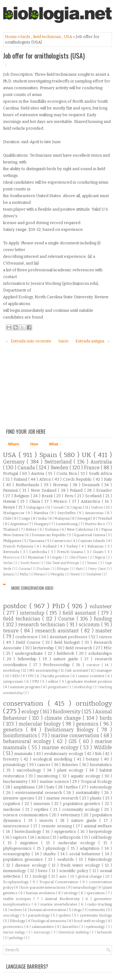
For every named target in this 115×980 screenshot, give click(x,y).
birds (26, 37)
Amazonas (95, 513)
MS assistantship (44, 670)
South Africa (101, 473)
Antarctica (91, 501)
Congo (25, 518)
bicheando (104, 932)
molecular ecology (79, 843)
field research (79, 648)
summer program (25, 687)
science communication (26, 815)
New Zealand (45, 490)
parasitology (39, 915)
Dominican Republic (49, 535)
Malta (24, 574)
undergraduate (30, 653)
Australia (101, 462)
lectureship (44, 648)
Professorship (58, 665)
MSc (108, 648)
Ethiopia (63, 569)
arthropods (71, 837)
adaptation (90, 848)
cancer (44, 765)
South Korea (30, 563)
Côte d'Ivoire (79, 557)
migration (31, 843)
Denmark (92, 485)
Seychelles (67, 513)
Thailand (11, 529)
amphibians (25, 787)
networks (98, 910)
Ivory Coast (98, 569)
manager (104, 670)
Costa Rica (67, 473)
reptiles (42, 809)
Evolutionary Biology (71, 730)
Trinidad (105, 518)
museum (42, 804)
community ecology (82, 809)
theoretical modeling (74, 932)
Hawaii (10, 501)
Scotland (94, 496)
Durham (44, 569)
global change (91, 876)
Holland (50, 546)
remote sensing (57, 826)
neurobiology (85, 887)
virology (71, 893)
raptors (20, 837)
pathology (17, 938)
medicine (13, 809)
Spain (49, 455)
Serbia (8, 563)
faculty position (56, 676)
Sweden (60, 468)
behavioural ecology (28, 741)
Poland (77, 490)
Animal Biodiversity (64, 899)
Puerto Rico (95, 524)
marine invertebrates (59, 904)
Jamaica (9, 574)
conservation (25, 704)
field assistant (80, 613)
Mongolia (58, 574)
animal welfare (98, 826)
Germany (15, 462)
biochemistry (16, 782)
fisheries (71, 765)
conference (27, 637)
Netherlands (28, 485)
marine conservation (76, 736)
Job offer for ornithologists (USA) (44, 55)
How (34, 444)
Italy (108, 479)
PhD (60, 606)
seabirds (67, 859)
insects (48, 820)
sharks (50, 854)
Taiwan (92, 563)
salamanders (43, 927)
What (54, 444)
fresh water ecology (81, 865)
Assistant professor (69, 637)
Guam (99, 552)
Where (14, 444)
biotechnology (29, 831)
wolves (16, 910)
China (36, 501)
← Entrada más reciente (28, 341)
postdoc (16, 606)
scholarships (100, 653)
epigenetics (66, 831)
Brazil (48, 496)
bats (51, 787)
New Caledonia (80, 529)
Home (11, 37)
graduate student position (90, 681)
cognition (12, 804)
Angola (57, 557)
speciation (96, 893)
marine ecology (61, 747)
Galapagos (36, 507)
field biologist (68, 642)
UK (88, 455)
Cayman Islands (92, 541)
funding (103, 619)
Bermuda (12, 552)
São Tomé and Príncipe (63, 563)
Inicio (63, 341)
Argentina (19, 524)
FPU (36, 681)
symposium (14, 681)
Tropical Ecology (96, 782)
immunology (15, 871)
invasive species (19, 798)
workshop (12, 670)
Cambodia (39, 552)
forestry (12, 759)
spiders (65, 915)
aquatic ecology (86, 776)
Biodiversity (67, 712)
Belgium (22, 496)
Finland (21, 479)
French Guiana (71, 552)
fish (99, 754)
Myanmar (36, 557)
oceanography (17, 854)
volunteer (101, 606)
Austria (38, 473)
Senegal (84, 518)
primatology (15, 765)
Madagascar (14, 513)
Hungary (42, 524)
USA (68, 37)
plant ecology (72, 770)
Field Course (29, 642)
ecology (31, 712)
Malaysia (62, 518)
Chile (8, 518)
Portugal (11, 473)
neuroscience (17, 826)
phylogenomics (18, 848)
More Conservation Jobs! (32, 588)
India (42, 518)
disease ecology (32, 865)
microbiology (30, 770)
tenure (12, 631)
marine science (55, 782)
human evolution (41, 893)
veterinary (71, 815)
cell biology (102, 837)
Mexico (61, 501)
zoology (41, 876)
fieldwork (66, 653)
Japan (78, 507)
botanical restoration (48, 910)
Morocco (12, 557)
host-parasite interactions (44, 887)
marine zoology (15, 932)
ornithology (94, 704)
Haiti (80, 569)
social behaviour (86, 854)
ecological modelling (54, 759)
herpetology (101, 831)
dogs (78, 910)
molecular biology (41, 724)
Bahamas (96, 546)
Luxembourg (67, 524)
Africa (46, 479)
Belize (32, 529)
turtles (73, 787)
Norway (61, 485)
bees (44, 871)
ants (63, 876)
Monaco (40, 574)
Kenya (10, 507)
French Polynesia (19, 546)
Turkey (73, 546)
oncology (12, 915)
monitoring (48, 776)
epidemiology (96, 927)
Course (67, 619)
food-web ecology (90, 921)
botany (94, 759)
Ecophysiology (17, 882)
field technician (48, 37)
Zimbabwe (94, 574)
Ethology (18, 921)
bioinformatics (21, 736)
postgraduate (58, 687)
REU (16, 676)
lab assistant (78, 670)
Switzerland (59, 462)
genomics (88, 724)
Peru (70, 496)
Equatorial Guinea (90, 535)
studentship (83, 687)
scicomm (90, 625)
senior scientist (92, 676)
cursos (105, 637)
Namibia (42, 513)
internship (33, 613)
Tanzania (37, 541)
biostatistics (101, 765)
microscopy (42, 932)
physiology (57, 848)
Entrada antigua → (93, 341)
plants (96, 798)
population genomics (24, 859)
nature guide (67, 659)
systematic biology (96, 915)
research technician (42, 625)
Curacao (25, 569)
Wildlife (103, 747)
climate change (64, 718)
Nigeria (100, 557)
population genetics (83, 804)
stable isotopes (18, 899)
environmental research (39, 793)
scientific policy (74, 871)
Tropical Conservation (60, 882)
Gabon (97, 507)
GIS (74, 741)
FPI (31, 676)
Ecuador (104, 490)
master (104, 631)
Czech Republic (78, 479)
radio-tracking (100, 904)
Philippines (13, 541)
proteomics (14, 927)
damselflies (71, 927)
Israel (59, 507)
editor (54, 681)
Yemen (75, 574)
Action (44, 837)
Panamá (11, 490)
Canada (27, 468)
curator (94, 665)
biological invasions (50, 921)
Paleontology (100, 859)
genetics (15, 730)
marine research (63, 798)
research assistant (58, 631)
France (92, 468)
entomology (101, 787)
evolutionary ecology (64, 754)
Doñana (52, 529)
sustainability (89, 793)
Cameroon (61, 541)
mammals (24, 754)
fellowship (28, 659)
